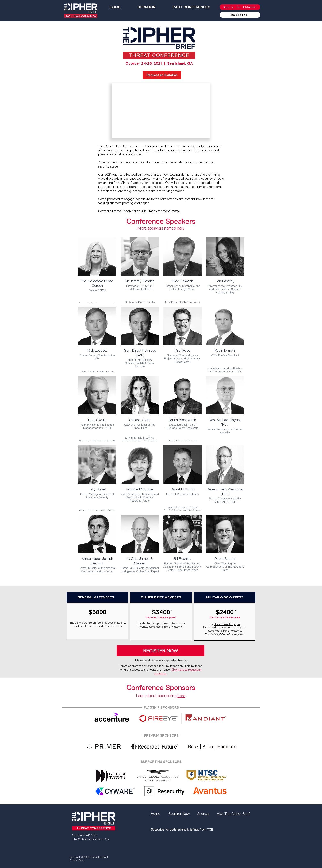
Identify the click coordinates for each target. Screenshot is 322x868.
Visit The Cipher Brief (233, 814)
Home (155, 814)
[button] (191, 7)
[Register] (240, 15)
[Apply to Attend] (240, 7)
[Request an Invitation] (162, 75)
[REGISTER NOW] (160, 651)
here (181, 696)
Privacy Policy (77, 860)
